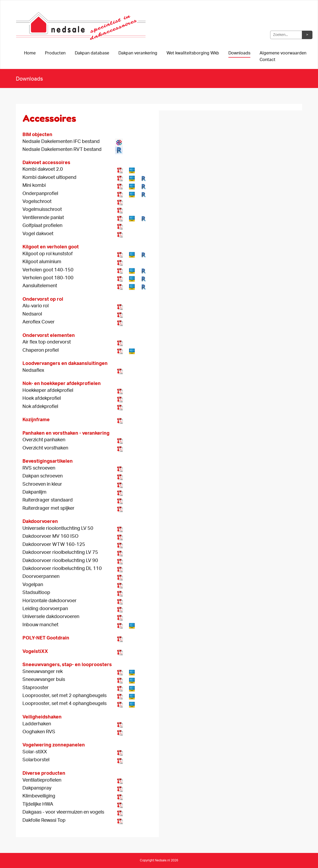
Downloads (239, 53)
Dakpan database (92, 53)
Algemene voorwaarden (283, 53)
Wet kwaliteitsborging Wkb (193, 53)
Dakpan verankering (138, 53)
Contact (268, 60)
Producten (55, 53)
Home (30, 53)
